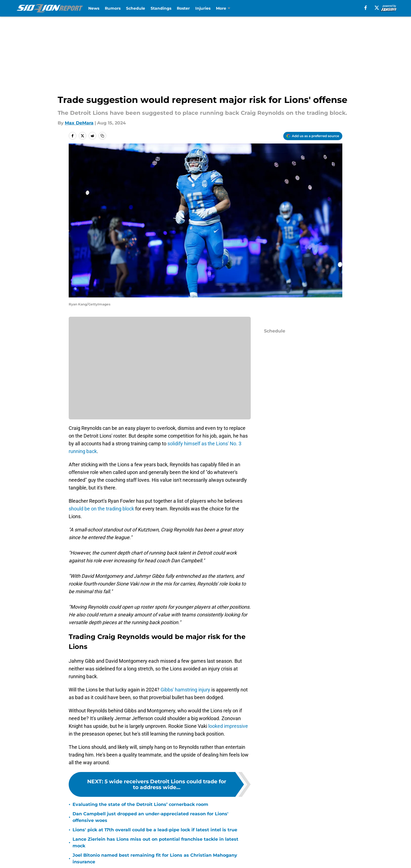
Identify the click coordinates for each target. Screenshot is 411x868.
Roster (183, 8)
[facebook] (366, 8)
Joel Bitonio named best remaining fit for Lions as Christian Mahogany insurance (155, 858)
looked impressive (228, 726)
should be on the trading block (101, 509)
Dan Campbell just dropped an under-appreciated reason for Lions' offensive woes (150, 817)
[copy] (102, 136)
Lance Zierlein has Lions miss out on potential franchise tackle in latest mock (155, 842)
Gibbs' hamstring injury (186, 690)
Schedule (136, 8)
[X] (377, 8)
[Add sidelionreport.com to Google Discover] (313, 136)
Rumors (113, 8)
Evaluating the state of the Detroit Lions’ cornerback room (140, 804)
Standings (161, 8)
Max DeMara (79, 123)
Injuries (203, 8)
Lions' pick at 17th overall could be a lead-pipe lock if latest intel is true (155, 830)
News (94, 8)
